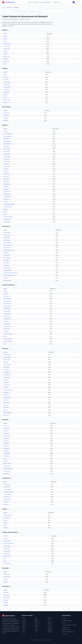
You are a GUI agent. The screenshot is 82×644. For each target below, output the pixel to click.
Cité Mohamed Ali (7, 500)
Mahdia (49, 624)
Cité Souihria (6, 92)
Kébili (23, 624)
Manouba (24, 626)
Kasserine (50, 622)
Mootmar (5, 523)
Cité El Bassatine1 (7, 142)
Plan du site (65, 634)
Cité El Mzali (6, 444)
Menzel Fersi (6, 408)
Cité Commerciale (7, 301)
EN (76, 2)
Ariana (24, 618)
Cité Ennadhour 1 (7, 314)
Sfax (36, 628)
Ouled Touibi (6, 62)
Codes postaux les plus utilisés (69, 625)
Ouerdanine (6, 505)
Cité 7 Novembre (7, 365)
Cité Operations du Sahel (9, 205)
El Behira (5, 52)
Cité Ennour (6, 172)
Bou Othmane (7, 485)
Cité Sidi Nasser (7, 454)
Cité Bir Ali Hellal (7, 233)
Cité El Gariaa (6, 255)
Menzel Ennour (7, 100)
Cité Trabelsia (6, 403)
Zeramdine (6, 587)
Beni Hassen (7, 107)
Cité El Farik (6, 441)
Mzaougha (6, 603)
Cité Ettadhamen (7, 184)
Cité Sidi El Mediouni (8, 334)
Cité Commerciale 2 (8, 137)
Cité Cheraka (6, 429)
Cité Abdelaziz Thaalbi (8, 492)
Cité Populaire (7, 90)
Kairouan (37, 622)
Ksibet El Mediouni (9, 285)
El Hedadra (6, 210)
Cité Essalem (6, 179)
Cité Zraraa (6, 405)
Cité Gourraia (6, 549)
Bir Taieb (5, 132)
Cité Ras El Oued (7, 398)
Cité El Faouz (6, 439)
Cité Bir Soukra (7, 235)
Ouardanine (6, 478)
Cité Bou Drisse (7, 575)
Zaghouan (50, 632)
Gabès (36, 620)
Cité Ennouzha (7, 174)
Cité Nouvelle (6, 49)
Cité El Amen (6, 139)
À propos (64, 623)
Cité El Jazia (6, 80)
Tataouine (50, 630)
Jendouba (24, 622)
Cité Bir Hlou (6, 426)
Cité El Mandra (7, 85)
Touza (5, 344)
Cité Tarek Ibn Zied (8, 339)
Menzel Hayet (6, 598)
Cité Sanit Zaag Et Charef (9, 276)
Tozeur (24, 632)
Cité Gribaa (6, 388)
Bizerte (24, 620)
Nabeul (24, 628)
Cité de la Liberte (7, 304)
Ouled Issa (6, 59)
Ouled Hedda (6, 57)
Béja (36, 618)
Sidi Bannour (6, 415)
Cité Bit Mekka (7, 238)
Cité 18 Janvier (7, 296)
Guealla (5, 54)
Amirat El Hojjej (7, 357)
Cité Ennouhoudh (7, 495)
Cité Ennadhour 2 (7, 317)
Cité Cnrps (6, 431)
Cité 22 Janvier (7, 487)
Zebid (5, 64)
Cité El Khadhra (7, 82)
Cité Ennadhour (7, 546)
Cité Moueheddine (8, 271)
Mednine (37, 626)
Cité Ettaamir (6, 182)
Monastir (5, 420)
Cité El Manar (6, 595)
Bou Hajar (6, 539)
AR (79, 2)
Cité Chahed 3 (7, 373)
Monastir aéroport (8, 464)
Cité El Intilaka (7, 149)
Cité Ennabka (6, 87)
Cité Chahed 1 (7, 368)
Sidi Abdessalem (7, 564)
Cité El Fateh (6, 147)
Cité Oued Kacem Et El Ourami (10, 273)
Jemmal (5, 215)
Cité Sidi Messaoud (8, 207)
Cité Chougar (6, 240)
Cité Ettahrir (6, 118)
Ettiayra (5, 212)
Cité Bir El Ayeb (7, 541)
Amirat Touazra (7, 360)
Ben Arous (50, 618)
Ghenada (5, 121)
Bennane (5, 291)
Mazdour (5, 95)
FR (74, 2)
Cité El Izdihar (7, 47)
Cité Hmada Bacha (8, 390)
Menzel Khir (6, 502)
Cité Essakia (6, 322)
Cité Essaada (6, 449)
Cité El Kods (6, 593)
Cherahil (5, 362)
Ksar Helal (6, 227)
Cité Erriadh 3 (6, 266)
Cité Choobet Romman (9, 544)
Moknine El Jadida (7, 413)
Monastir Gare (7, 466)
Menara (5, 98)
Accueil (29, 2)
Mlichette (5, 600)
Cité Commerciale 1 (8, 134)
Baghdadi (6, 36)
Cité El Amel (6, 434)
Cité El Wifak (6, 164)
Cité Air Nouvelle (7, 299)
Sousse (36, 630)
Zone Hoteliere (7, 471)
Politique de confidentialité (68, 632)
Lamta (5, 559)
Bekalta (5, 30)
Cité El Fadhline (7, 577)
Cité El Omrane (7, 378)
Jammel (5, 125)
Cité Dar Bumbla (7, 248)
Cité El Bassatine (7, 44)
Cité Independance (8, 197)
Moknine (5, 349)
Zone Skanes (6, 474)
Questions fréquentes (46, 2)
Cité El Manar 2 (7, 162)
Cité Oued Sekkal (7, 327)
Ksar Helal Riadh (7, 281)
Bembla (5, 69)
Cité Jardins (6, 202)
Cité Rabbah (6, 332)
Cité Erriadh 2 (6, 263)
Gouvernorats (36, 2)
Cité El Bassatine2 (7, 144)
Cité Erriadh (6, 177)
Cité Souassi (6, 400)
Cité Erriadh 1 (6, 261)
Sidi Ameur (6, 528)
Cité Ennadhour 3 (7, 319)
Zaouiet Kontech (7, 222)
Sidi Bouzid (50, 628)
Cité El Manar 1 (7, 159)
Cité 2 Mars (6, 77)
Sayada (5, 561)
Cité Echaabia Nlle (7, 515)
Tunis (36, 632)
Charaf (5, 42)
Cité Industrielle (7, 268)
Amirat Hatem (7, 113)
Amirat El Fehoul (7, 355)
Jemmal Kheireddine (8, 217)
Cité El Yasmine (7, 167)
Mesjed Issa (6, 520)
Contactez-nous (56, 2)
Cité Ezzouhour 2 (7, 194)
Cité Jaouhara (6, 199)
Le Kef (36, 624)
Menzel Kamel (7, 220)
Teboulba (6, 568)
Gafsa (49, 620)
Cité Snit (5, 337)
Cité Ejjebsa (6, 253)
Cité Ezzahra (6, 189)
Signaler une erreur (67, 629)
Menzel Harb (6, 103)
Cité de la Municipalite (8, 250)
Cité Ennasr (6, 169)
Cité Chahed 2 (7, 370)
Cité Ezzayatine (7, 324)
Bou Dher (6, 294)
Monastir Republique (8, 469)
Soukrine (5, 580)
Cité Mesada (6, 393)
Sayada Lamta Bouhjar (10, 532)
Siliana (24, 630)
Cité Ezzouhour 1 (7, 192)
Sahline (5, 509)
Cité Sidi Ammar (7, 556)
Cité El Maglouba (7, 258)
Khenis (5, 459)
